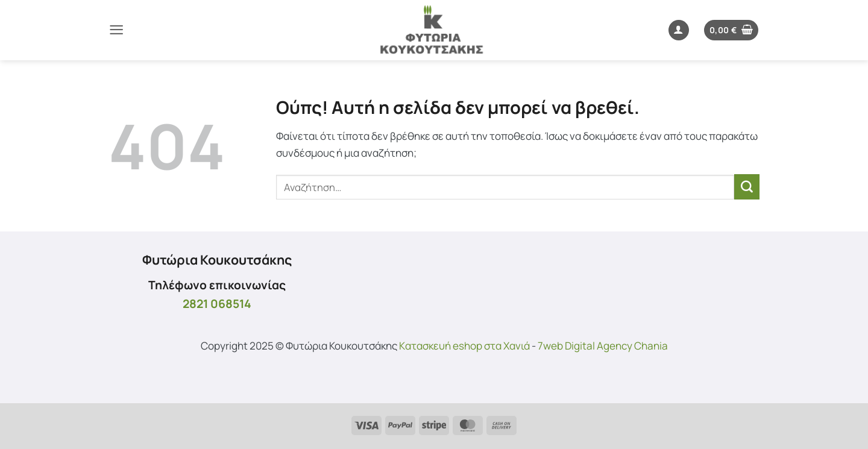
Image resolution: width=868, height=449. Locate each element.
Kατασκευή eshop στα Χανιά (464, 346)
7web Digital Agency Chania (603, 346)
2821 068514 (217, 303)
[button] (116, 30)
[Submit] (747, 187)
